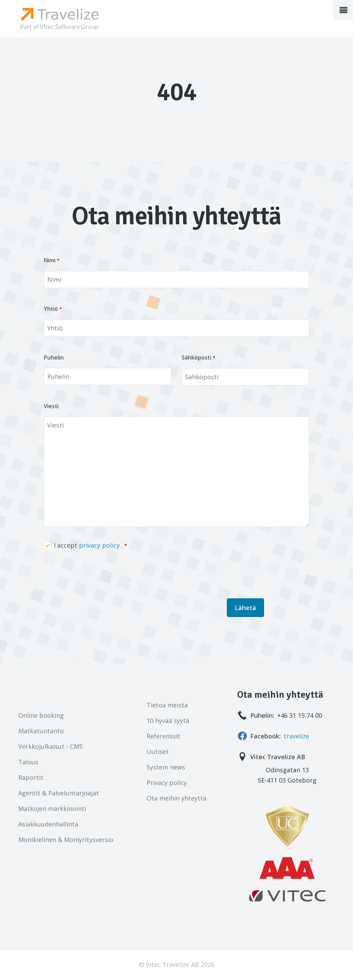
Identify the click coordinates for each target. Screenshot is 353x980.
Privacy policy (167, 783)
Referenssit (163, 736)
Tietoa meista (167, 705)
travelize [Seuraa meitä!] (296, 736)
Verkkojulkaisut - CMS (51, 746)
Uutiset (158, 752)
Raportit (31, 777)
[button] (343, 10)
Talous (28, 762)
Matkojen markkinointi (52, 808)
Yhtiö (51, 309)
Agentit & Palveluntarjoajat (59, 793)
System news (166, 767)
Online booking (41, 715)
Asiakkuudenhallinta (48, 824)
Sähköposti (196, 357)
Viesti (51, 406)
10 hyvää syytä (168, 721)
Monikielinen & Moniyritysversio (66, 840)
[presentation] (96, 575)
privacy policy (99, 545)
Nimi (50, 260)
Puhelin (54, 357)
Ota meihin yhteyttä (176, 798)
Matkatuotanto (41, 731)
